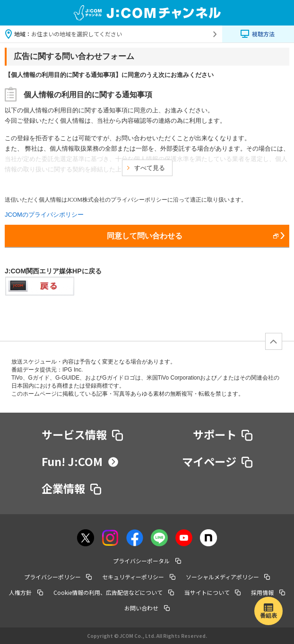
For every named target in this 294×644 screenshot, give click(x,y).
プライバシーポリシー (58, 577)
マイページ (217, 461)
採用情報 (268, 592)
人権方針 (26, 592)
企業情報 (72, 488)
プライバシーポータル (147, 561)
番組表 (268, 616)
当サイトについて (213, 592)
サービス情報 (82, 434)
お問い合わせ (147, 608)
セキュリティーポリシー (139, 577)
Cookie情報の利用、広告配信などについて (114, 592)
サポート (223, 434)
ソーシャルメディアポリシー (228, 577)
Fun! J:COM (80, 461)
